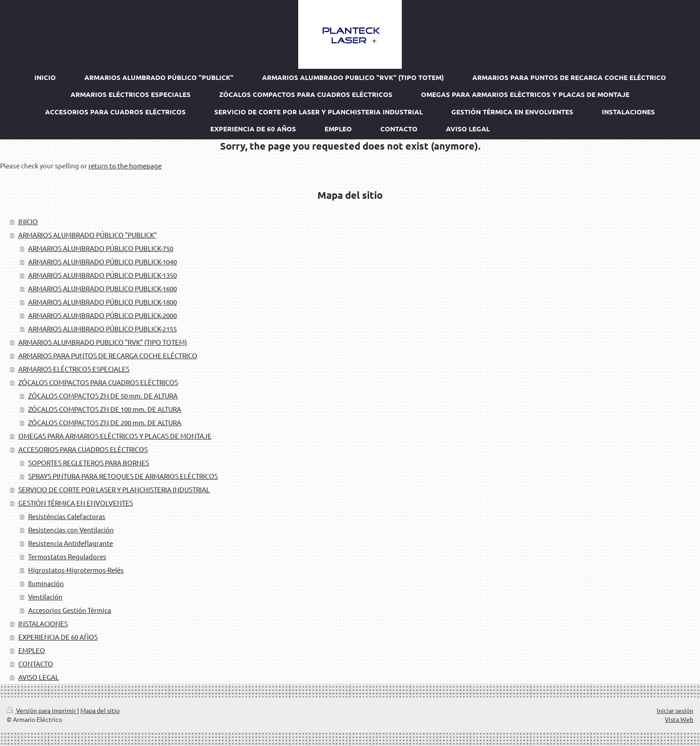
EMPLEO (32, 650)
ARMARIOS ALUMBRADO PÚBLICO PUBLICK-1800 (102, 302)
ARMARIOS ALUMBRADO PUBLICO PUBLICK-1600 (102, 288)
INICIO (28, 221)
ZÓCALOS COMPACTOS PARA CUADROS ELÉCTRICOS (98, 382)
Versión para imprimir (42, 710)
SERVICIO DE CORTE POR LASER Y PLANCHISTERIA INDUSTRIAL (114, 489)
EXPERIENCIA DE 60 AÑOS (58, 637)
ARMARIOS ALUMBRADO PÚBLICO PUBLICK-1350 (102, 275)
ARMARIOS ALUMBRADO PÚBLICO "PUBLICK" (87, 235)
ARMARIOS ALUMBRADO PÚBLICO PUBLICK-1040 (102, 262)
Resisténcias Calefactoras (67, 516)
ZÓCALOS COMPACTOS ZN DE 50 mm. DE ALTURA (103, 396)
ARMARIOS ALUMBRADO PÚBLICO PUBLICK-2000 (102, 315)
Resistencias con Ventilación (71, 530)
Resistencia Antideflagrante (71, 543)
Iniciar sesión (675, 710)
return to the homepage (125, 166)
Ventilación (45, 597)
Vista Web (679, 719)
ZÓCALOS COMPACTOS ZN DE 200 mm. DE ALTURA (105, 422)
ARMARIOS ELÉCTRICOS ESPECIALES (74, 369)
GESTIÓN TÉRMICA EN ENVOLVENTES (76, 503)
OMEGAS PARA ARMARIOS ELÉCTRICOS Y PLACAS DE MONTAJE (115, 436)
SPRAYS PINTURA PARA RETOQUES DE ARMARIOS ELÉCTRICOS (123, 476)
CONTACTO (36, 664)
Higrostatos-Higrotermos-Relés (76, 570)
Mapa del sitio (100, 710)
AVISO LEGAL (39, 677)
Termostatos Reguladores (67, 556)
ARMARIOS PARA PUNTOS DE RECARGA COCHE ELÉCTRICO (108, 355)
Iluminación (46, 583)
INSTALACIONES (43, 623)
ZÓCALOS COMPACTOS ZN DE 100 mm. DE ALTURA (105, 409)
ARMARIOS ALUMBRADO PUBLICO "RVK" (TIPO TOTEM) (103, 342)
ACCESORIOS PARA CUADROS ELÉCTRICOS (83, 449)
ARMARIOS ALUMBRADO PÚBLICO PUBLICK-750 (101, 248)
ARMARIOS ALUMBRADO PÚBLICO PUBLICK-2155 (102, 329)
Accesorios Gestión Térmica (70, 610)
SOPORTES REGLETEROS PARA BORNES (89, 463)
